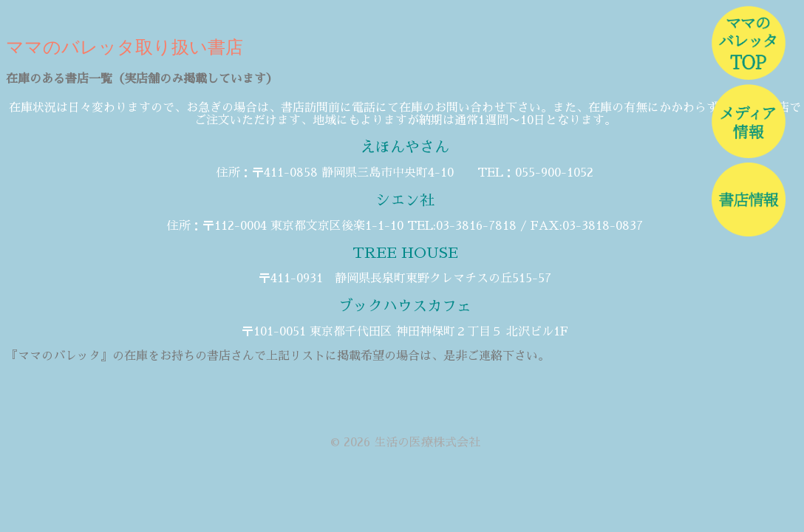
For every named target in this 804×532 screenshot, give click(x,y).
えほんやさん (405, 147)
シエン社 (405, 200)
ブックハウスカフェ (405, 306)
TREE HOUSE (405, 253)
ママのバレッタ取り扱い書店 (125, 47)
